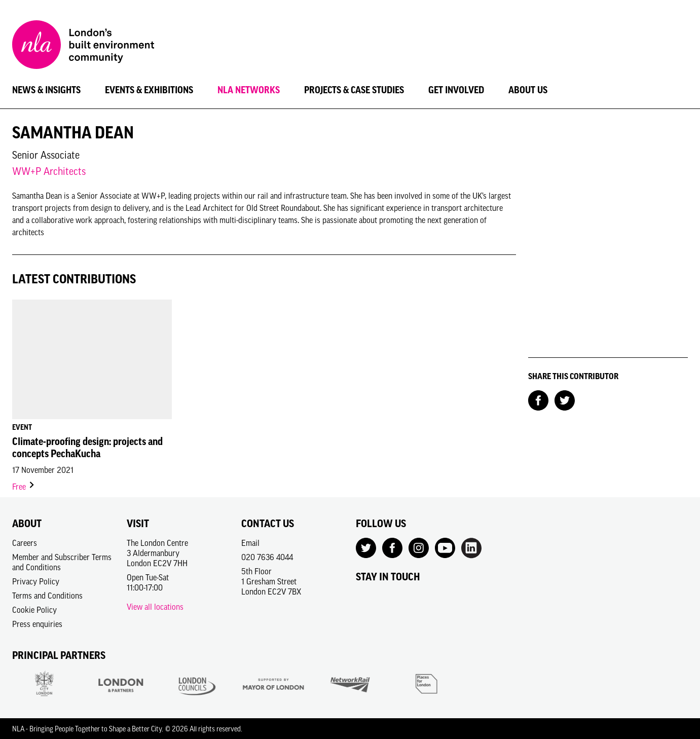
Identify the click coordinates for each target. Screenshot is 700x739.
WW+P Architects (49, 171)
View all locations (155, 607)
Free (24, 487)
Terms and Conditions (47, 596)
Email (250, 543)
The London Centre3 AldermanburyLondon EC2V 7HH (157, 553)
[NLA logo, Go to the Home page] (83, 46)
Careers (25, 543)
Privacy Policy (36, 581)
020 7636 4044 (267, 557)
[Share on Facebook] (538, 399)
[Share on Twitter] (565, 399)
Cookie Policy (34, 610)
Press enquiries (37, 624)
